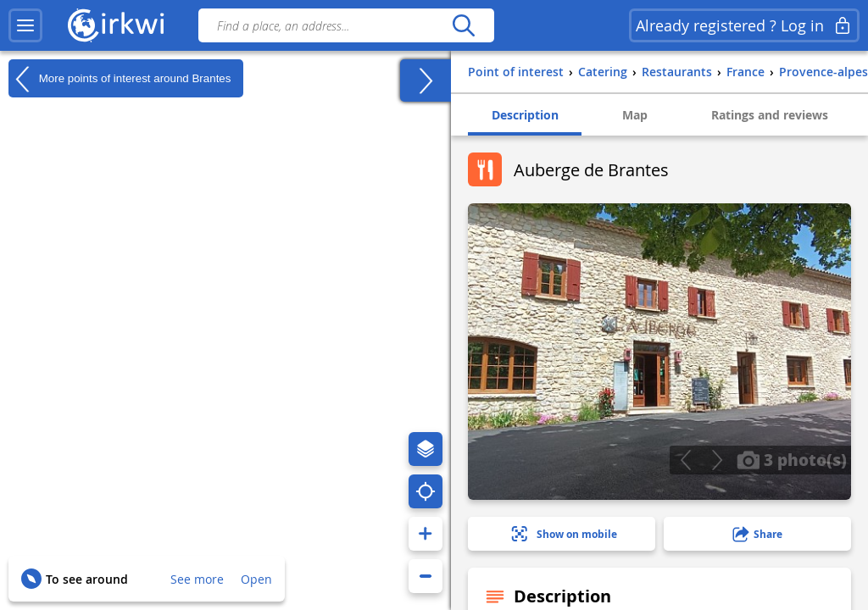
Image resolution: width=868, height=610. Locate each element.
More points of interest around (120, 79)
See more (197, 579)
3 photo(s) (792, 459)
